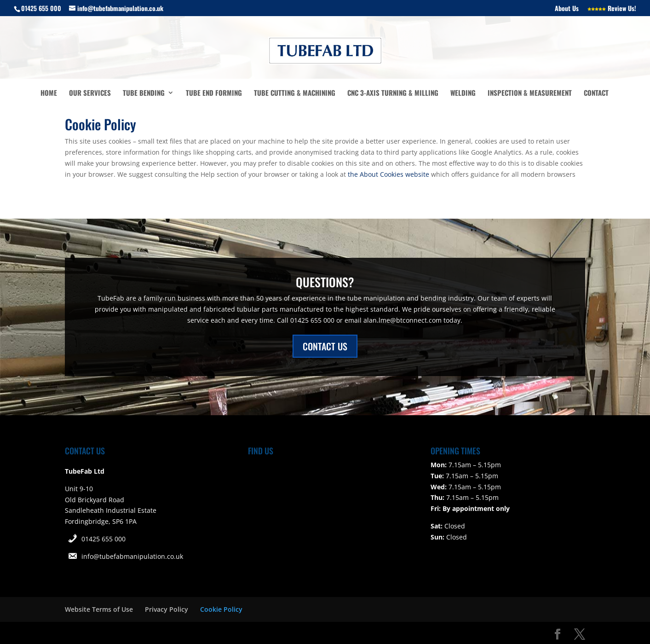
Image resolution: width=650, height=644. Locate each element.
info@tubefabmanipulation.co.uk (132, 556)
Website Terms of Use (99, 609)
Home (49, 93)
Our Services (90, 93)
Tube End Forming (214, 93)
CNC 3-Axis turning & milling (393, 93)
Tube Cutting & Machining (295, 93)
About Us (567, 9)
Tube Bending (144, 93)
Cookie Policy (221, 609)
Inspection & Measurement (530, 93)
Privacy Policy (167, 609)
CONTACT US (325, 346)
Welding (463, 93)
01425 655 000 (104, 539)
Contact (596, 93)
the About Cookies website (388, 174)
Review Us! (612, 9)
